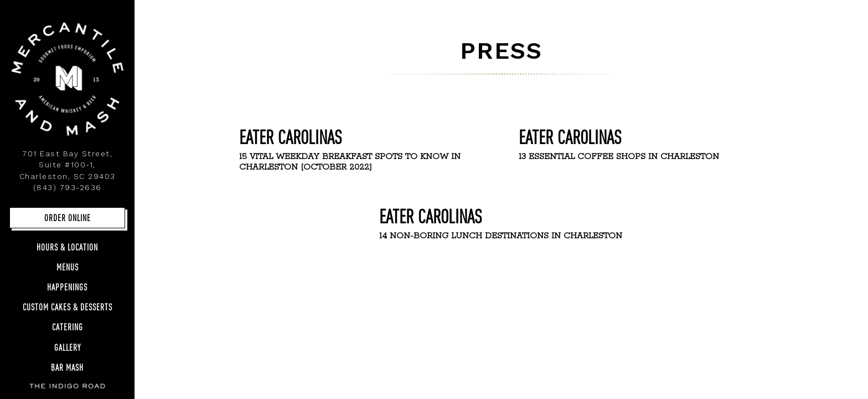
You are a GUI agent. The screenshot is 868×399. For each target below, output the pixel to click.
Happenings (67, 287)
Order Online (68, 218)
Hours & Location (67, 247)
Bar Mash (67, 367)
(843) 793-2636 (68, 187)
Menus (68, 267)
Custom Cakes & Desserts (68, 307)
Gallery (70, 347)
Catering (68, 327)
